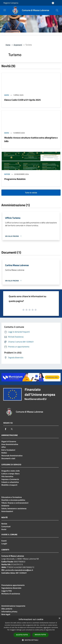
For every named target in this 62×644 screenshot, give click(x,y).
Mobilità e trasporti (9, 485)
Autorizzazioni (7, 511)
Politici (4, 453)
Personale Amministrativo (12, 456)
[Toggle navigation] (5, 10)
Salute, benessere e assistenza (14, 508)
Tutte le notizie (31, 193)
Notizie (7, 174)
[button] (31, 640)
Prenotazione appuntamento (13, 585)
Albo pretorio (7, 609)
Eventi (4, 541)
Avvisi (7, 95)
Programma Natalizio (15, 179)
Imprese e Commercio (10, 479)
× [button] (59, 618)
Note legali (6, 614)
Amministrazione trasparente (13, 606)
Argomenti (18, 45)
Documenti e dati (8, 458)
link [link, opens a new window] (53, 630)
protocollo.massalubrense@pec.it (19, 570)
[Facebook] (6, 429)
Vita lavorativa (7, 476)
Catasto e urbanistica (10, 482)
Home (8, 45)
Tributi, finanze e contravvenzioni (15, 503)
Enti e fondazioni (8, 450)
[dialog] (31, 630)
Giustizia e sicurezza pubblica (13, 500)
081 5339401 (21, 573)
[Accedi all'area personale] (53, 3)
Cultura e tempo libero (11, 474)
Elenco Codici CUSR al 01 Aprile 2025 (22, 100)
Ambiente (5, 506)
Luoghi (4, 544)
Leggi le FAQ (6, 591)
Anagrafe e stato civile (11, 471)
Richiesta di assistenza (11, 594)
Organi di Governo (9, 441)
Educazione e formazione (12, 497)
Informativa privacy (9, 611)
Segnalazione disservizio (11, 588)
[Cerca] (57, 10)
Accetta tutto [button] (22, 635)
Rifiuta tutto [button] (40, 635)
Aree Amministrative (10, 444)
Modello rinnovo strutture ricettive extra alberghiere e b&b (31, 139)
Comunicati (6, 526)
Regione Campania (11, 3)
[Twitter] (12, 429)
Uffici (4, 447)
